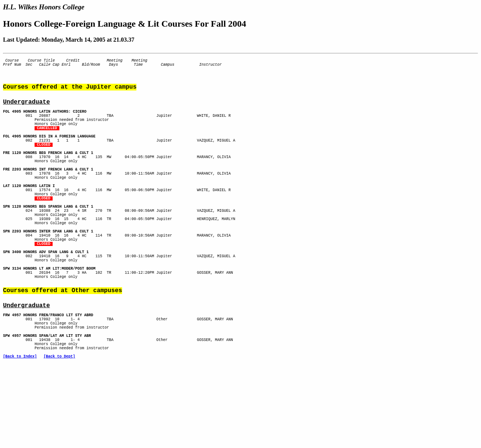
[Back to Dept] (59, 435)
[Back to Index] (20, 435)
